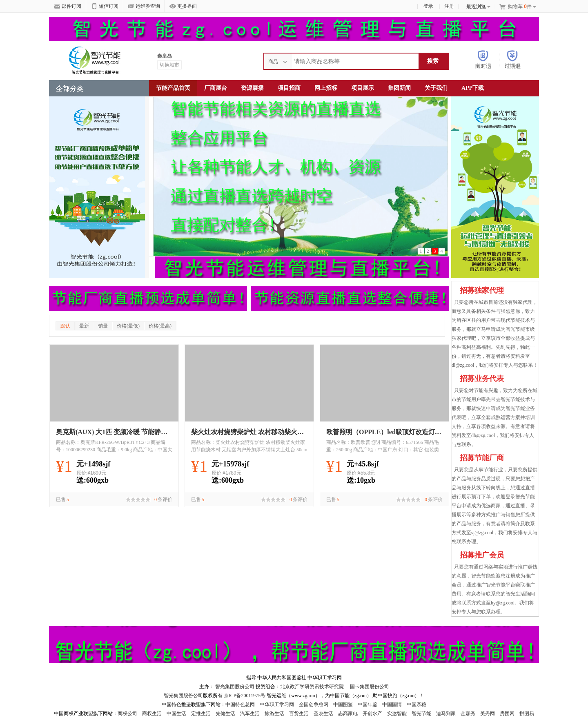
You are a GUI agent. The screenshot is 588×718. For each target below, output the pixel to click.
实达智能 (397, 714)
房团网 (507, 714)
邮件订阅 (68, 7)
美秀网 (488, 714)
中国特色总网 (240, 705)
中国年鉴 (367, 705)
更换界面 (183, 7)
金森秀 (468, 714)
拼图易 (527, 714)
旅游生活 (274, 714)
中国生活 (176, 714)
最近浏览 (478, 7)
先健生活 (225, 714)
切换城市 (169, 65)
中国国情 (392, 705)
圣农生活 (323, 714)
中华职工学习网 (277, 705)
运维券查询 (144, 7)
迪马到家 (446, 714)
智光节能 (421, 714)
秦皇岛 (165, 56)
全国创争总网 (314, 705)
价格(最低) (128, 326)
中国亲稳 (416, 705)
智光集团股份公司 (235, 687)
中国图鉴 (343, 705)
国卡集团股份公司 (369, 687)
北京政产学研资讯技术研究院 (312, 687)
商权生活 (152, 714)
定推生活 (201, 714)
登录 (428, 6)
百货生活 (299, 714)
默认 (65, 326)
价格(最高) (160, 326)
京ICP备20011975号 (245, 696)
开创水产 (372, 714)
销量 (103, 326)
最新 (84, 326)
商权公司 (127, 714)
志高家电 (348, 714)
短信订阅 (105, 7)
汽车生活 (250, 714)
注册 (449, 6)
